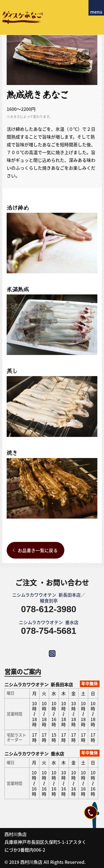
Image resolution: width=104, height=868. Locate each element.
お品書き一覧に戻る (38, 550)
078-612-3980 (49, 609)
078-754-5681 (49, 631)
